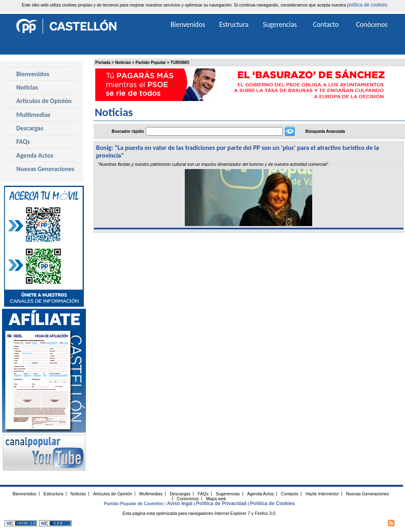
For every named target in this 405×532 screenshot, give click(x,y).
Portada (103, 63)
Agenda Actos (35, 155)
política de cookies (367, 5)
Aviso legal (180, 503)
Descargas (30, 128)
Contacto (326, 24)
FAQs (23, 142)
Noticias (123, 63)
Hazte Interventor (322, 493)
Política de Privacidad (221, 503)
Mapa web (216, 498)
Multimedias (33, 115)
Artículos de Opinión (44, 101)
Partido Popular (151, 63)
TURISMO (180, 63)
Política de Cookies (272, 503)
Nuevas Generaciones (45, 169)
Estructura (234, 24)
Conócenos (372, 24)
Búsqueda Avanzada (325, 131)
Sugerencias (280, 24)
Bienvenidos (33, 74)
